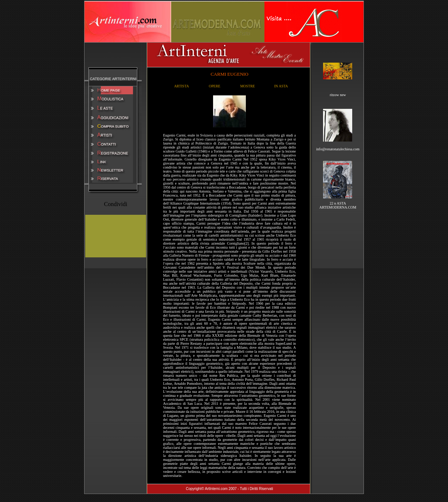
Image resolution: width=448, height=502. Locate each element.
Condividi (115, 204)
